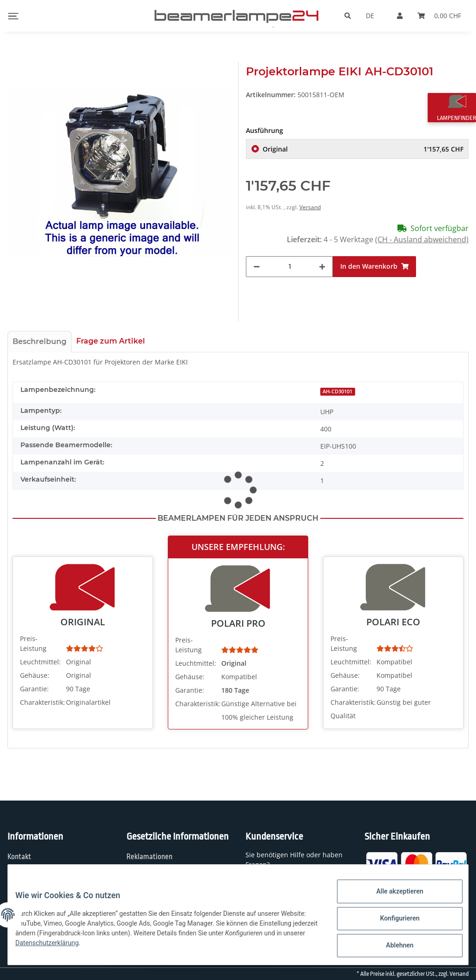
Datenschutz (146, 875)
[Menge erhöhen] (322, 267)
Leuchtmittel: (40, 662)
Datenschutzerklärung (136, 947)
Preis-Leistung (33, 643)
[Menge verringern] (257, 267)
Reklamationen (149, 857)
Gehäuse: (35, 675)
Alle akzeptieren (392, 899)
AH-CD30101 (337, 391)
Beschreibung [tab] (40, 341)
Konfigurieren (392, 923)
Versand (310, 207)
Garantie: (34, 689)
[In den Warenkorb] (374, 267)
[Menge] (290, 267)
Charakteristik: (42, 702)
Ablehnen (392, 947)
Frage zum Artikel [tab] (111, 341)
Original (363, 149)
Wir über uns (27, 875)
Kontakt (19, 857)
